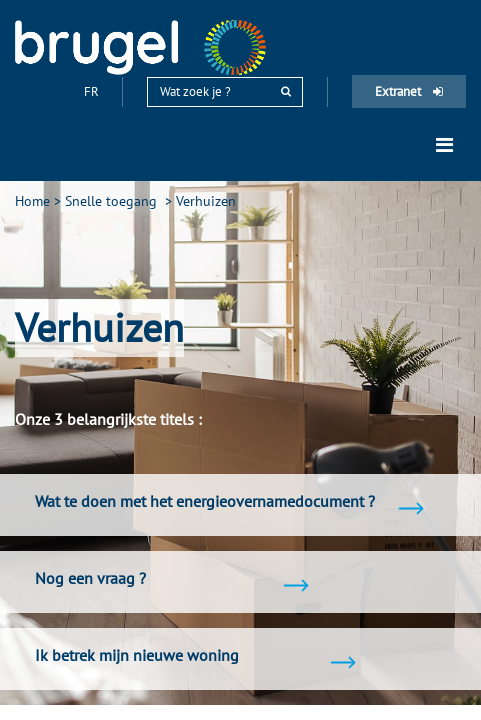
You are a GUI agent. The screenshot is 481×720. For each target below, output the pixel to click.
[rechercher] (286, 91)
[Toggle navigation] (444, 145)
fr (93, 91)
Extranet (409, 91)
